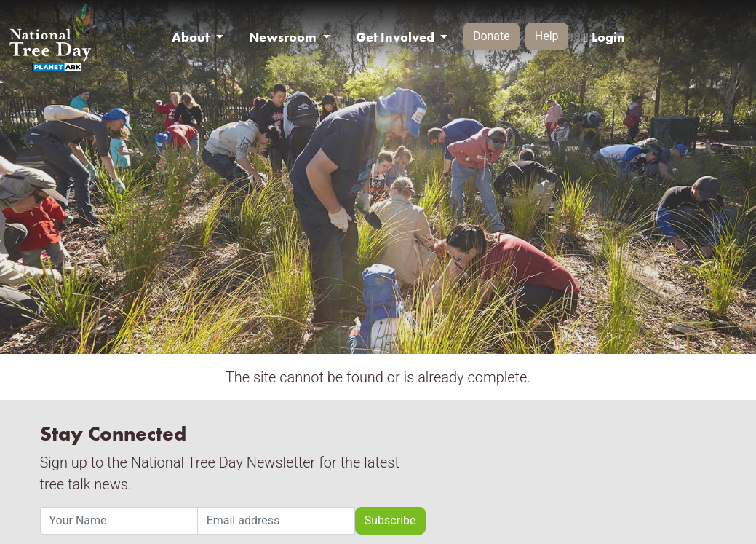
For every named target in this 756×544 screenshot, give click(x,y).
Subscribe (390, 520)
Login (604, 37)
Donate (492, 36)
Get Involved (397, 37)
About (192, 37)
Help (547, 36)
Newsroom (284, 37)
